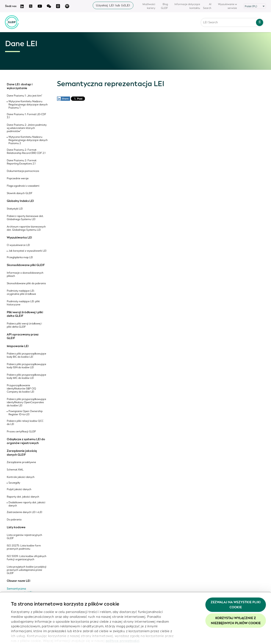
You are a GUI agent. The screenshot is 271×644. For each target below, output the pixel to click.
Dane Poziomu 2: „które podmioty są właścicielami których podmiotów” (27, 128)
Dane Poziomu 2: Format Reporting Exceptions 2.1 (22, 162)
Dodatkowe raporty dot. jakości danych (27, 504)
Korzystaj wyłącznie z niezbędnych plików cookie (236, 602)
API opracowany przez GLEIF (23, 336)
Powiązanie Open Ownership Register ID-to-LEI (26, 413)
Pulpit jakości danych (19, 489)
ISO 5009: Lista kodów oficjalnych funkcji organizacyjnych (27, 558)
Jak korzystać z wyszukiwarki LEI (27, 251)
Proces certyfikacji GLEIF (21, 432)
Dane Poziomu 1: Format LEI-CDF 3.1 (26, 116)
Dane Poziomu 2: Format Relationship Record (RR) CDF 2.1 (26, 152)
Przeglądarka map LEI (20, 257)
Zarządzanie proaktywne (21, 462)
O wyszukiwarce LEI (18, 245)
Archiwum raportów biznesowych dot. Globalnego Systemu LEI (26, 228)
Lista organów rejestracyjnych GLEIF (24, 537)
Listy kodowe (16, 527)
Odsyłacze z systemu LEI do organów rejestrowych (26, 441)
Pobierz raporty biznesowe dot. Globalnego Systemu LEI (25, 218)
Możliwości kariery (149, 6)
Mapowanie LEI (18, 346)
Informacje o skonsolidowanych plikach (25, 274)
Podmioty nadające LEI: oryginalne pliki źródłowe (21, 292)
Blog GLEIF (164, 6)
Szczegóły (14, 483)
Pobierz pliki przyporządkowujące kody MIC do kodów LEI (26, 376)
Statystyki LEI (15, 209)
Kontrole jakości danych (21, 477)
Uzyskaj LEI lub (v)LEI (113, 5)
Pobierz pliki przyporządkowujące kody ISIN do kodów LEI (26, 366)
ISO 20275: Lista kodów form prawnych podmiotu (24, 547)
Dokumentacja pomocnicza (23, 171)
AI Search (207, 6)
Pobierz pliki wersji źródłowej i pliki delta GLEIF (24, 325)
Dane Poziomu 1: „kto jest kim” (24, 96)
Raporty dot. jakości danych (23, 497)
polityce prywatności (123, 622)
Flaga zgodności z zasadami (23, 186)
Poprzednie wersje (18, 179)
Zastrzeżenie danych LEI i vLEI (24, 512)
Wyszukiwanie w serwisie (227, 6)
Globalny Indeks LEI (20, 201)
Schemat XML (15, 470)
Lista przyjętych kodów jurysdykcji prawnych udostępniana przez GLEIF (27, 570)
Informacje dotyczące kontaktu (187, 6)
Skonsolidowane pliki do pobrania (26, 283)
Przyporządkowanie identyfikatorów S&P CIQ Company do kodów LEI (21, 389)
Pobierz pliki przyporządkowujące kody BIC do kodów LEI (26, 355)
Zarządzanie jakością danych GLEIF (22, 453)
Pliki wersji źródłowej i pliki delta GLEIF (25, 314)
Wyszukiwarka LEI (19, 238)
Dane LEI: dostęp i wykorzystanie (20, 86)
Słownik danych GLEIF (20, 193)
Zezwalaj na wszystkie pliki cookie (236, 586)
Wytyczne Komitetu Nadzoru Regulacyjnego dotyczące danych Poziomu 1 (28, 105)
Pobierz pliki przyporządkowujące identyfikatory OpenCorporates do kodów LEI (26, 402)
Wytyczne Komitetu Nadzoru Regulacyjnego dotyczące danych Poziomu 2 (28, 140)
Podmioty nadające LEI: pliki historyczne (23, 303)
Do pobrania (14, 520)
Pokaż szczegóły (24, 636)
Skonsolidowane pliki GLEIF (26, 265)
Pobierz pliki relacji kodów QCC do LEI (25, 423)
